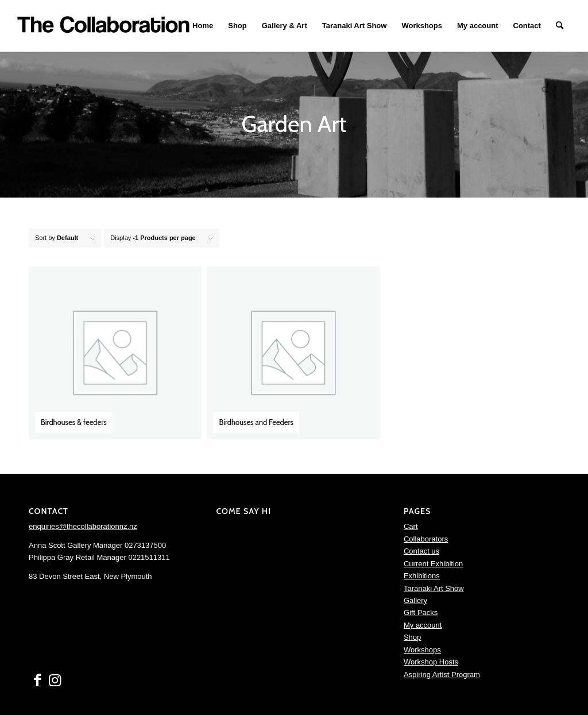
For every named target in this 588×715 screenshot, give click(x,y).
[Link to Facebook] (37, 681)
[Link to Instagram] (55, 681)
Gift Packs (421, 612)
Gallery (415, 600)
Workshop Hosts (431, 662)
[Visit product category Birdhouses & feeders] (115, 353)
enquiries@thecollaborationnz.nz (83, 526)
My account (423, 625)
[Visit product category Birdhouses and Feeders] (293, 353)
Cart (411, 526)
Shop (412, 637)
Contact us (421, 551)
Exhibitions (422, 576)
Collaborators (426, 539)
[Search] (560, 26)
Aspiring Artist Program (442, 675)
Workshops (422, 650)
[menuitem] (203, 26)
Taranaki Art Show (434, 588)
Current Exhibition (433, 564)
